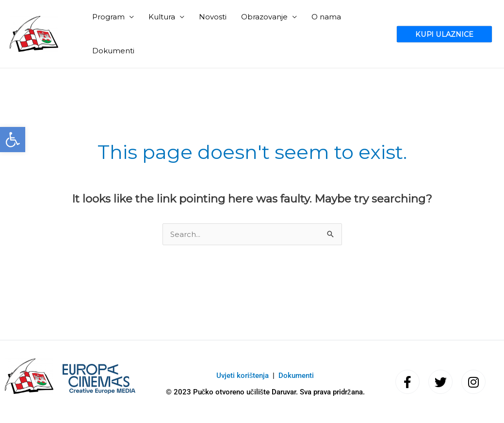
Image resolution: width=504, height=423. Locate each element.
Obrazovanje (264, 17)
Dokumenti (113, 51)
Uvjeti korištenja (243, 376)
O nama (326, 17)
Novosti (213, 17)
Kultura (162, 17)
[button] (13, 140)
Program (108, 17)
